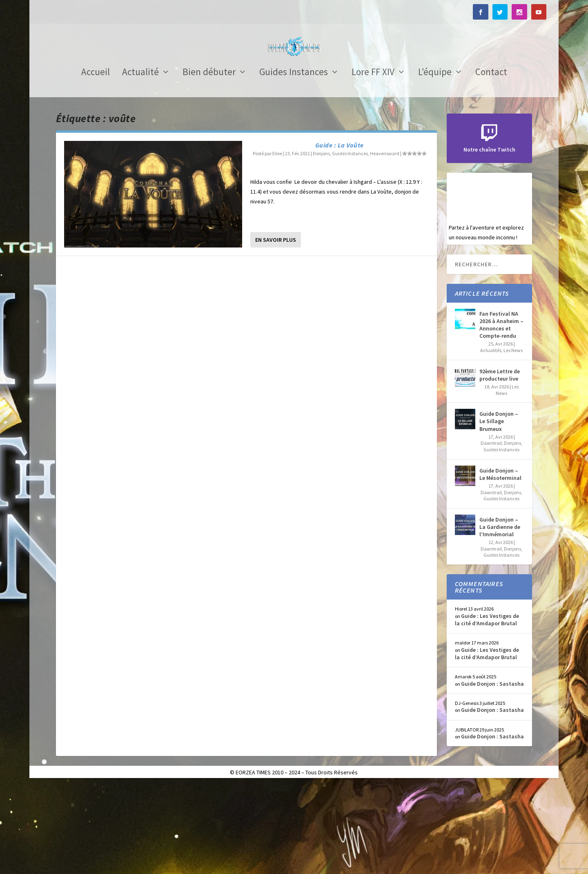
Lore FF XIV (373, 163)
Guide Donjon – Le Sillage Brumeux (499, 511)
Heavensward (385, 243)
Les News (513, 440)
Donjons (321, 243)
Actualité (140, 163)
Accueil (96, 163)
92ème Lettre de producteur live (500, 465)
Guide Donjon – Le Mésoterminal (500, 564)
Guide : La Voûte (340, 235)
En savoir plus (276, 330)
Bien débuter (209, 163)
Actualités (491, 440)
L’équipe (435, 163)
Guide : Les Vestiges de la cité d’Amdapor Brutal (487, 709)
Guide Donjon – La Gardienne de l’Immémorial (500, 617)
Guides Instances (294, 163)
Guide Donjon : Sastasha (492, 774)
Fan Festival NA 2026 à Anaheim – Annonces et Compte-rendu (501, 415)
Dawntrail (491, 533)
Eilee (277, 243)
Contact (491, 163)
